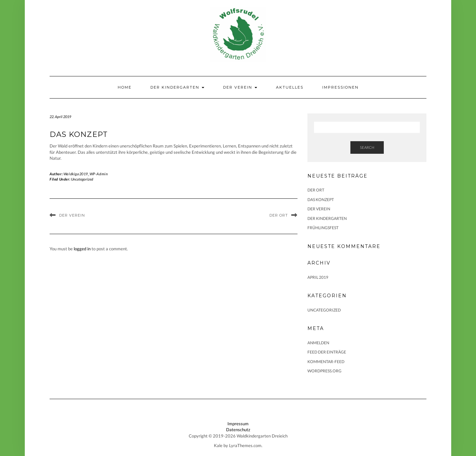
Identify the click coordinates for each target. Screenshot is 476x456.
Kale (218, 445)
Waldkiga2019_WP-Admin (86, 174)
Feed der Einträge (327, 352)
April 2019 (318, 277)
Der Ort (279, 215)
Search (367, 147)
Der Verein (240, 87)
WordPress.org (324, 371)
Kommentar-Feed (326, 362)
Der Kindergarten (177, 87)
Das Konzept (321, 200)
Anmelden (318, 343)
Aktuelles (290, 87)
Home (125, 87)
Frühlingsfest (323, 228)
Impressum (238, 424)
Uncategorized (82, 179)
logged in (82, 249)
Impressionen (340, 87)
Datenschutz (238, 430)
